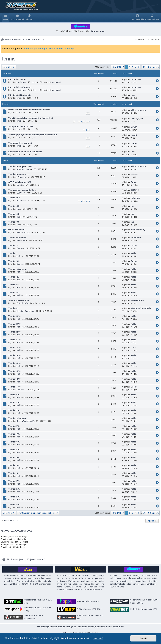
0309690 (21, 193)
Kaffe (19, 256)
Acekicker (21, 240)
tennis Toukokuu (16, 230)
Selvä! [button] (143, 638)
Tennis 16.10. (15, 355)
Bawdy (134, 127)
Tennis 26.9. (14, 489)
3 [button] (132, 67)
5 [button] (139, 67)
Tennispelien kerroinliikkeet (22, 190)
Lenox (134, 143)
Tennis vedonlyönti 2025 (20, 166)
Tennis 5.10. (14, 426)
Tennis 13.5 (14, 222)
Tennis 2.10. (14, 450)
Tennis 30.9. (14, 457)
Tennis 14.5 (14, 214)
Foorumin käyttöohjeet (19, 87)
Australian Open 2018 (19, 300)
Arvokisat (57, 82)
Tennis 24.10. (15, 316)
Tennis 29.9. (14, 465)
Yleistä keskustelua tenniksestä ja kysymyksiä (31, 118)
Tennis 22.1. (14, 293)
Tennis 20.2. (14, 261)
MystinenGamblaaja (26, 311)
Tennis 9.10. (14, 395)
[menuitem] (18, 17)
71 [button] (144, 67)
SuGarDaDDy (22, 303)
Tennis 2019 (14, 198)
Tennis (8, 59)
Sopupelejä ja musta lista (21, 126)
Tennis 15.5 (14, 206)
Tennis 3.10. (14, 442)
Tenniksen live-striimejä (20, 143)
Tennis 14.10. (15, 363)
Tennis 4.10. (14, 434)
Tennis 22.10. (15, 332)
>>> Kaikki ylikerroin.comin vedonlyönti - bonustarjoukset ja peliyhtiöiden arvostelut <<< (81, 627)
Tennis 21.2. (14, 253)
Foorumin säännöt (17, 79)
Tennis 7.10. (14, 410)
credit (134, 135)
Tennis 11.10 (14, 387)
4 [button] (136, 67)
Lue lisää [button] (98, 638)
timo (19, 98)
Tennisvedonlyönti (17, 238)
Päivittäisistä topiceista (20, 95)
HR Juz (134, 174)
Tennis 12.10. (15, 379)
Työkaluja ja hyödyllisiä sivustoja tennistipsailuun (33, 135)
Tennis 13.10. (15, 371)
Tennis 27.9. (14, 481)
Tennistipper (22, 201)
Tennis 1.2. (14, 277)
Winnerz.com (98, 31)
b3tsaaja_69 (137, 119)
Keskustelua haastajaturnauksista (25, 152)
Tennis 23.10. (15, 324)
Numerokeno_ (23, 233)
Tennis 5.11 (14, 308)
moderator (22, 82)
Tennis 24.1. (14, 285)
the (18, 209)
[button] (118, 67)
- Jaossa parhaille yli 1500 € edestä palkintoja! (50, 49)
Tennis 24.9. (14, 505)
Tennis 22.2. (14, 245)
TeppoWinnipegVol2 (25, 421)
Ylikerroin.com (138, 110)
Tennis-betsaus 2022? (19, 174)
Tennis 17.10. (15, 348)
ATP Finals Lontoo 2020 (20, 182)
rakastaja (136, 198)
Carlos (20, 248)
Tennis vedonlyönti (18, 269)
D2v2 (133, 348)
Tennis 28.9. (14, 473)
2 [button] (129, 67)
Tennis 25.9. (14, 497)
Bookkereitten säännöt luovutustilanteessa (29, 110)
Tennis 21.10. (15, 340)
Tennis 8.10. (14, 402)
